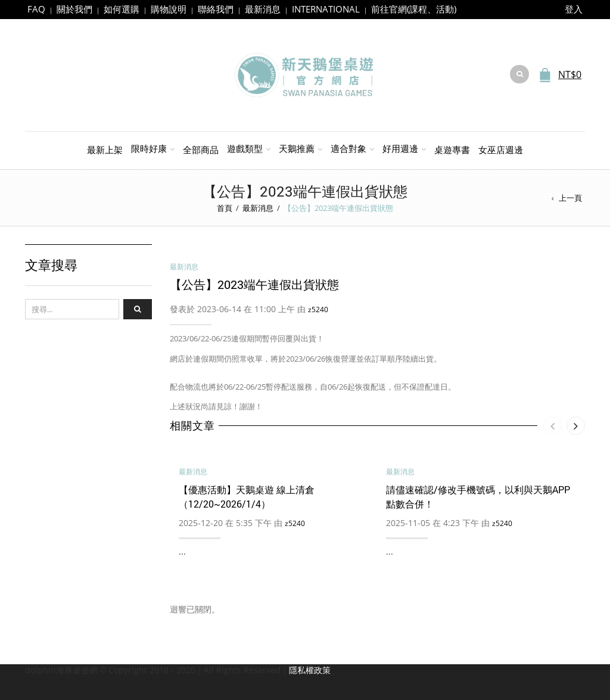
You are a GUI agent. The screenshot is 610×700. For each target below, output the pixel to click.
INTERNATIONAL (326, 9)
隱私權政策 (310, 670)
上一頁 (570, 198)
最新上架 (105, 150)
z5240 (318, 309)
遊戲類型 (245, 148)
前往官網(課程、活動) (414, 9)
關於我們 (74, 9)
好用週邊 (400, 148)
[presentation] (553, 426)
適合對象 (348, 148)
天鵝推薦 (297, 148)
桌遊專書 (452, 150)
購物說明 (169, 9)
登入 (574, 9)
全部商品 (201, 150)
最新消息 (263, 9)
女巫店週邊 (501, 150)
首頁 (225, 208)
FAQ (36, 9)
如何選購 (122, 9)
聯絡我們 (216, 9)
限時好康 (149, 148)
